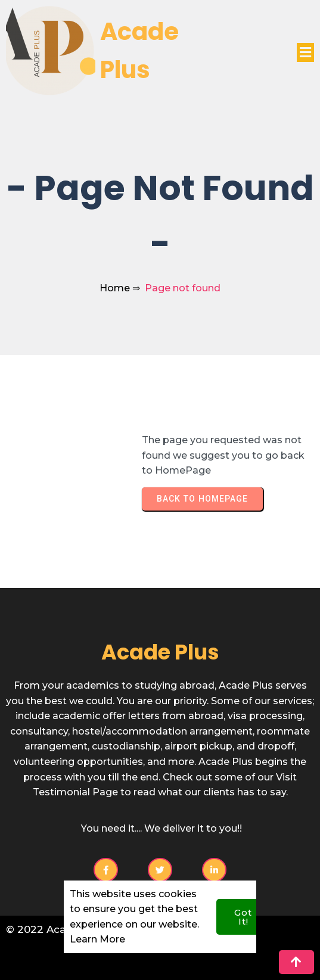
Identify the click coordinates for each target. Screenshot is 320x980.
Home (115, 288)
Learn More (97, 928)
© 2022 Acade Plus (55, 929)
